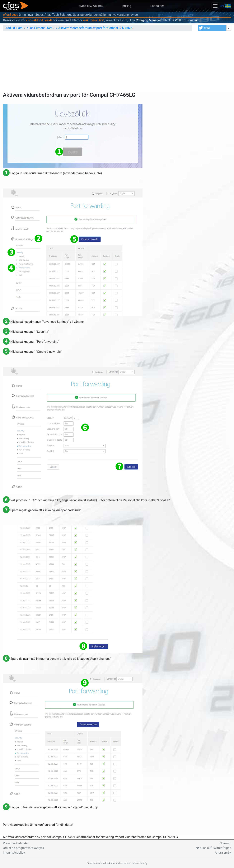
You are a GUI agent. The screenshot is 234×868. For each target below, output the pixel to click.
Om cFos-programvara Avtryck (23, 848)
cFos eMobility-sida (39, 20)
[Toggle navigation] (215, 6)
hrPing (127, 6)
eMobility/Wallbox (91, 6)
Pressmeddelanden (16, 843)
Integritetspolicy (14, 853)
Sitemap (225, 843)
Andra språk (223, 853)
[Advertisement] (117, 63)
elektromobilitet (94, 20)
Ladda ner (157, 6)
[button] (212, 28)
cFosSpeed (11, 15)
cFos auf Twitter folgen (214, 848)
